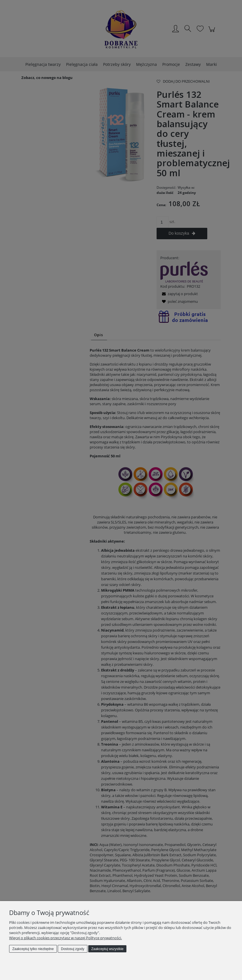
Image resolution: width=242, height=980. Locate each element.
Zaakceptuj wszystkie (107, 949)
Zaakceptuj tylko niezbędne (33, 949)
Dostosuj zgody (73, 949)
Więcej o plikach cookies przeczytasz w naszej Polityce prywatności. (65, 938)
